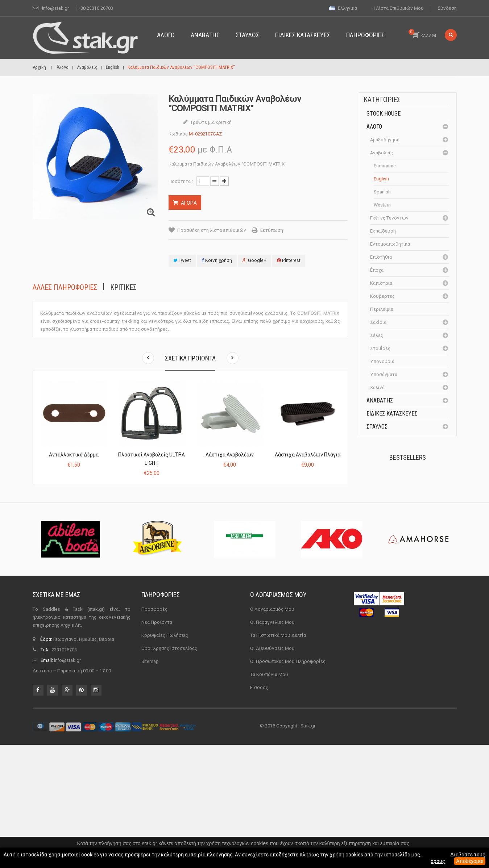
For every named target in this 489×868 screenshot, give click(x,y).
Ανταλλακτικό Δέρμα (74, 455)
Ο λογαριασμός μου (278, 718)
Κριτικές (123, 287)
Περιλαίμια (382, 309)
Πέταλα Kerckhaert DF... (423, 486)
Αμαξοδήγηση (385, 140)
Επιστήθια (381, 257)
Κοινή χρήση (217, 260)
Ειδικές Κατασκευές (392, 414)
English (381, 179)
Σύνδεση (447, 8)
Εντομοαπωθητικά (390, 244)
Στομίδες (380, 348)
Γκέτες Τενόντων (389, 218)
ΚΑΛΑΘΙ (422, 34)
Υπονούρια (382, 361)
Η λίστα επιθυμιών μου (398, 8)
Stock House (384, 114)
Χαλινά (377, 387)
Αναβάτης (380, 400)
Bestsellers (408, 457)
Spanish (382, 192)
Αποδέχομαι (470, 861)
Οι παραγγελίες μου (272, 745)
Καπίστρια (381, 283)
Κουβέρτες (382, 296)
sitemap (150, 784)
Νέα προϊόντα (157, 745)
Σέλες (377, 335)
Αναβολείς (382, 153)
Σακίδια (378, 322)
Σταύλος (377, 427)
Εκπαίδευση (383, 231)
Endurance (385, 166)
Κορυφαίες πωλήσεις (165, 758)
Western (382, 205)
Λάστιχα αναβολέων (230, 455)
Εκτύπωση (272, 230)
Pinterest (289, 260)
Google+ (254, 260)
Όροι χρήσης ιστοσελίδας (169, 771)
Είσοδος (259, 810)
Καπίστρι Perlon (420, 527)
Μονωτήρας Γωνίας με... (424, 573)
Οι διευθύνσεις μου (272, 771)
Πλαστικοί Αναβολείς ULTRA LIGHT (152, 459)
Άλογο (374, 127)
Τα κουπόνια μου (269, 797)
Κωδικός (178, 134)
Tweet (182, 260)
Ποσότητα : (181, 181)
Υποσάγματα (384, 374)
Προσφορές (154, 732)
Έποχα (377, 270)
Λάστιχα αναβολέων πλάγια (308, 455)
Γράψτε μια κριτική (211, 122)
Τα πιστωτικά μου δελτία (278, 758)
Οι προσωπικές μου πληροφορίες (288, 784)
